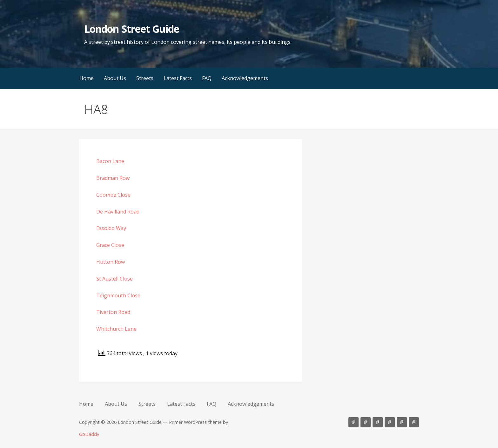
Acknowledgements (245, 78)
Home (87, 78)
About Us (115, 78)
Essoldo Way (111, 228)
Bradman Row (113, 178)
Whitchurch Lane (116, 329)
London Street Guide (132, 29)
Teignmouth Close (118, 295)
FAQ (207, 78)
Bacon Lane (110, 161)
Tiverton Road (113, 312)
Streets (145, 78)
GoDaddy (89, 434)
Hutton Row (111, 262)
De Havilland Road (118, 212)
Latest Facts (178, 78)
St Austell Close (114, 279)
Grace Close (110, 245)
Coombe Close (113, 195)
